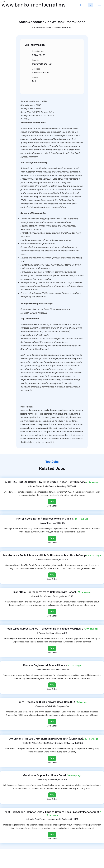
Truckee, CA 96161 (70, 819)
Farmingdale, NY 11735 (63, 596)
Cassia (42, 523)
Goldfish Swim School (41, 596)
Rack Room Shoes (42, 28)
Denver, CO (62, 633)
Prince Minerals (42, 670)
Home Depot (43, 780)
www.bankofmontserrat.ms (34, 5)
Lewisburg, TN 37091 (66, 486)
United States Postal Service (42, 486)
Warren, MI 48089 (59, 780)
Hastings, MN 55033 (56, 523)
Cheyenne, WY (63, 706)
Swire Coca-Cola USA (45, 706)
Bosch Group (43, 560)
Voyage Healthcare (46, 633)
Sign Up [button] (91, 5)
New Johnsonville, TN (60, 670)
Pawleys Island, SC (63, 28)
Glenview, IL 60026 (75, 743)
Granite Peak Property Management (43, 819)
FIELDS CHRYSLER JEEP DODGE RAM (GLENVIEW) (43, 743)
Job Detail (52, 506)
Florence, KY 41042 (59, 560)
